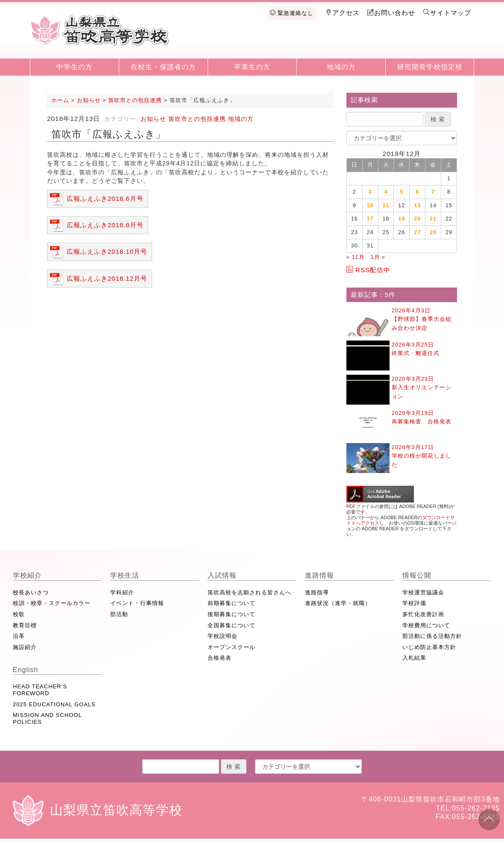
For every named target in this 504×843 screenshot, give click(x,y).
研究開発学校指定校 (430, 67)
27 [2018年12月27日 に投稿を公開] (417, 232)
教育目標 (25, 625)
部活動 (119, 614)
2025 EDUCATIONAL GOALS (54, 704)
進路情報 (363, 44)
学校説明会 (223, 636)
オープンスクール (231, 647)
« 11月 (356, 257)
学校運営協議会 (423, 592)
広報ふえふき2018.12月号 (107, 278)
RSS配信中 (369, 270)
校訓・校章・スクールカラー (52, 603)
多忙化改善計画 (423, 614)
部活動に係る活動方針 (432, 636)
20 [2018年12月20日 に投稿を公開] (417, 219)
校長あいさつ (31, 592)
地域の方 (341, 67)
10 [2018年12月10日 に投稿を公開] (370, 205)
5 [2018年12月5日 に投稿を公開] (401, 192)
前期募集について (231, 603)
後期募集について (231, 614)
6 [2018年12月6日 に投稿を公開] (417, 192)
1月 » (378, 257)
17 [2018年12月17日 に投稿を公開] (370, 219)
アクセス (343, 13)
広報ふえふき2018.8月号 (105, 225)
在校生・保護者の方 (163, 67)
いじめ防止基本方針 (429, 647)
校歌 (19, 614)
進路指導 (317, 592)
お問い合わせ (391, 13)
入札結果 (414, 658)
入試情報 (318, 44)
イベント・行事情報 (137, 603)
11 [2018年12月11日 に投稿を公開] (386, 205)
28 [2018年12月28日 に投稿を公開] (433, 232)
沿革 (19, 636)
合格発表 (220, 658)
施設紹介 (25, 647)
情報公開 (407, 44)
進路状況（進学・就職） (338, 603)
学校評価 (414, 603)
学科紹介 (122, 592)
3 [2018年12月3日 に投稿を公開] (370, 192)
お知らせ (153, 119)
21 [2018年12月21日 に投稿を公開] (433, 219)
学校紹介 (230, 44)
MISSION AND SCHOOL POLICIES (47, 718)
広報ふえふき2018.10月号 (107, 251)
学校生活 (274, 44)
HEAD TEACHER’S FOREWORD (40, 690)
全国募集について (231, 625)
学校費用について (426, 625)
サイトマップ (447, 13)
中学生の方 (75, 67)
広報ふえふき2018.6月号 (105, 198)
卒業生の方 (252, 67)
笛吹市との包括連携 (197, 119)
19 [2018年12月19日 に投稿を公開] (401, 219)
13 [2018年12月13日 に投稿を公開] (417, 205)
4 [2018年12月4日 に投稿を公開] (386, 192)
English (451, 44)
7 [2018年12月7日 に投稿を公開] (433, 192)
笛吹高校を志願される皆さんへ (249, 592)
